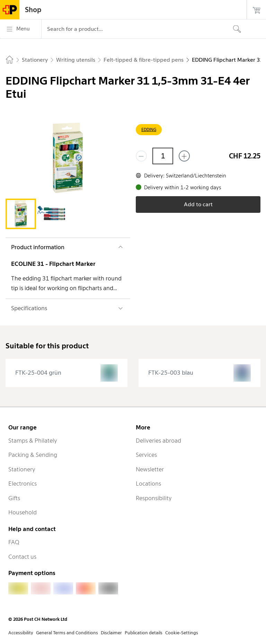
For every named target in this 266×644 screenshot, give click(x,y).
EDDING (149, 129)
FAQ (14, 542)
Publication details (144, 633)
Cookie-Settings (182, 633)
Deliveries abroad (158, 441)
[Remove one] (141, 156)
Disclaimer (111, 633)
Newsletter (150, 469)
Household (23, 512)
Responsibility (154, 498)
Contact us (22, 557)
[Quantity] (163, 156)
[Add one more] (184, 156)
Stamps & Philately (33, 441)
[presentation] (66, 373)
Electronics (23, 484)
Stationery (22, 469)
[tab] (21, 214)
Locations (148, 484)
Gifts (14, 498)
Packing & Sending (33, 455)
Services (146, 455)
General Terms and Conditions (67, 633)
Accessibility (21, 633)
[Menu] (21, 29)
